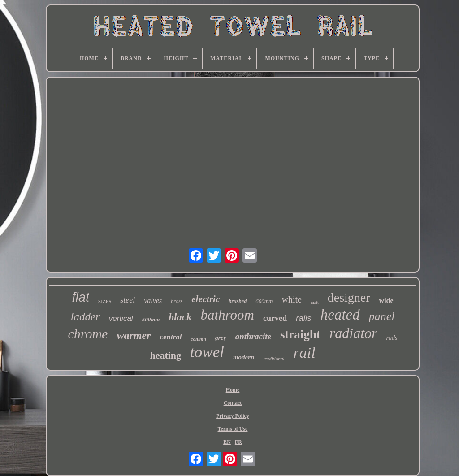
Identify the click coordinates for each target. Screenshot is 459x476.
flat (80, 297)
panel (382, 316)
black (180, 317)
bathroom (227, 315)
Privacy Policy (233, 416)
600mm (264, 301)
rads (392, 338)
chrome (88, 334)
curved (275, 318)
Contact (233, 403)
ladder (85, 317)
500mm (151, 319)
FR (238, 442)
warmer (134, 335)
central (171, 337)
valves (153, 301)
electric (206, 299)
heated (340, 315)
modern (244, 357)
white (292, 299)
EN (227, 442)
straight (300, 334)
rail (304, 353)
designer (349, 297)
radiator (353, 333)
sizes (105, 301)
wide (386, 301)
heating (165, 355)
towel (207, 352)
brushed (238, 301)
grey (221, 338)
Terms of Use (233, 429)
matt (315, 302)
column (199, 339)
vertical (121, 318)
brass (177, 301)
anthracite (253, 336)
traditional (274, 359)
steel (128, 300)
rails (304, 318)
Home (233, 390)
